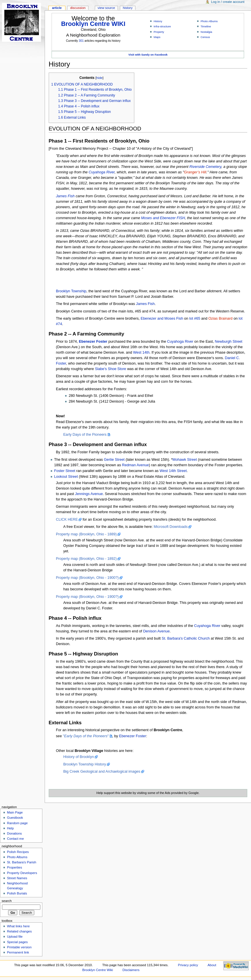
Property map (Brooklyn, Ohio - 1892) (86, 559)
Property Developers (22, 873)
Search (7, 901)
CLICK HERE (67, 520)
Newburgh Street (229, 342)
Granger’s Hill (195, 172)
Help (10, 828)
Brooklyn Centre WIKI (93, 24)
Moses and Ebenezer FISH (163, 218)
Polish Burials (17, 893)
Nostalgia (206, 32)
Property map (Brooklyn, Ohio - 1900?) (87, 578)
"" (86, 736)
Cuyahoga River (102, 172)
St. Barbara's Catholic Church (186, 638)
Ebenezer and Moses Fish (162, 319)
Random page (17, 823)
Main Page (15, 812)
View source (106, 8)
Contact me (15, 839)
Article (57, 8)
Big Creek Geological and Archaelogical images (102, 772)
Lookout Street (66, 477)
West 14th (141, 352)
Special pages (17, 942)
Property (159, 32)
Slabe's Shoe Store (110, 369)
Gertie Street (114, 460)
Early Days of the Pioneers (85, 435)
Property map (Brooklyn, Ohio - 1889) (86, 534)
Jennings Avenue (89, 494)
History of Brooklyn (78, 757)
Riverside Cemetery (205, 167)
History (158, 21)
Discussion (78, 8)
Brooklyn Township (71, 291)
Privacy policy (188, 965)
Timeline (206, 26)
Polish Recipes (18, 852)
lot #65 (195, 319)
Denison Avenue (156, 631)
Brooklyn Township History (85, 764)
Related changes (19, 931)
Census (205, 37)
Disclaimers (131, 970)
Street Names (17, 878)
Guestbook (15, 818)
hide (99, 78)
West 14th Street (173, 471)
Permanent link (18, 952)
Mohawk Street (185, 460)
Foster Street (65, 471)
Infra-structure (162, 26)
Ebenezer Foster (93, 342)
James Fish (65, 196)
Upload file (15, 937)
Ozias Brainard (220, 319)
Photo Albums (209, 21)
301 (81, 41)
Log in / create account (228, 2)
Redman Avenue (135, 465)
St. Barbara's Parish (22, 862)
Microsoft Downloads (171, 527)
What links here (18, 926)
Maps (157, 37)
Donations (14, 833)
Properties (14, 867)
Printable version (19, 947)
